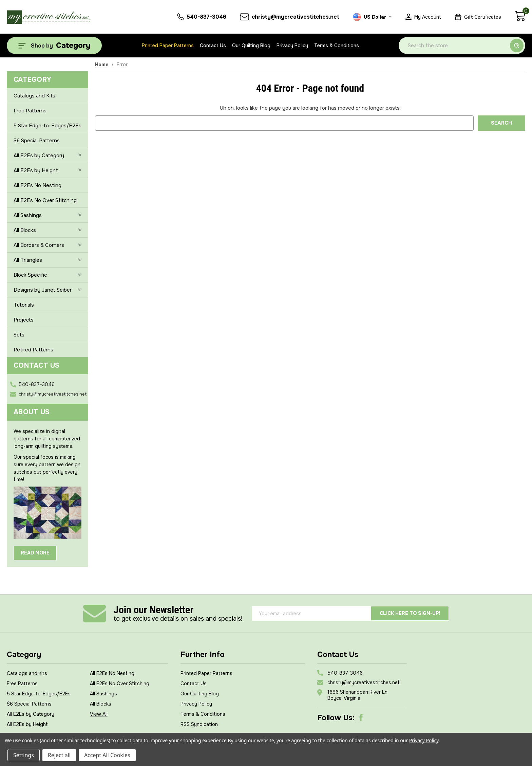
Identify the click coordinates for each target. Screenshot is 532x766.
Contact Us (213, 45)
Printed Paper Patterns (168, 45)
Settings (24, 755)
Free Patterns (30, 111)
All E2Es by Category (47, 156)
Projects (24, 320)
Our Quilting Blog (251, 45)
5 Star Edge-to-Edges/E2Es (47, 126)
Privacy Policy (292, 45)
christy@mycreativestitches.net (53, 394)
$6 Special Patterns (37, 141)
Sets (19, 335)
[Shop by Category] (54, 45)
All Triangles (47, 260)
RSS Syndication (199, 724)
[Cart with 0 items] (520, 20)
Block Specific (47, 275)
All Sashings (47, 215)
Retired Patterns (33, 350)
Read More (35, 553)
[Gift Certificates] (478, 17)
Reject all (59, 755)
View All (99, 714)
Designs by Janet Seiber (47, 290)
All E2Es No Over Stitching (45, 200)
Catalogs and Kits (34, 96)
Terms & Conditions (337, 45)
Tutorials (24, 305)
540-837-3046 (37, 384)
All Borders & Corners (47, 245)
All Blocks (47, 230)
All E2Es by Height (47, 170)
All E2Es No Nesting (37, 185)
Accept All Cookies (107, 755)
